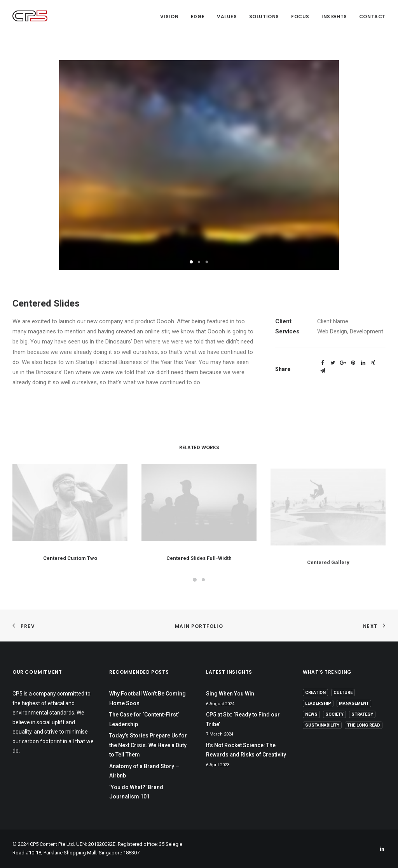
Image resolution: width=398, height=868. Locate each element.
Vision (169, 17)
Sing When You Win (230, 694)
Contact (372, 17)
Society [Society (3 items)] (334, 714)
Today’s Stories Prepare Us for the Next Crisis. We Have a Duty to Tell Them (148, 745)
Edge (198, 17)
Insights (334, 17)
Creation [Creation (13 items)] (315, 693)
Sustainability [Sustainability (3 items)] (322, 725)
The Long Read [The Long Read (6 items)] (364, 725)
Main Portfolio (199, 626)
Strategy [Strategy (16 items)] (362, 714)
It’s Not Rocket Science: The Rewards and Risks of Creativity (246, 750)
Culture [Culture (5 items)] (343, 693)
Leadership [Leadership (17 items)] (318, 703)
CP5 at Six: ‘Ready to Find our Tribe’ (243, 719)
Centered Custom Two (70, 566)
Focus (300, 17)
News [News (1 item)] (311, 714)
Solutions (264, 17)
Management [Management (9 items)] (354, 703)
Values (227, 17)
